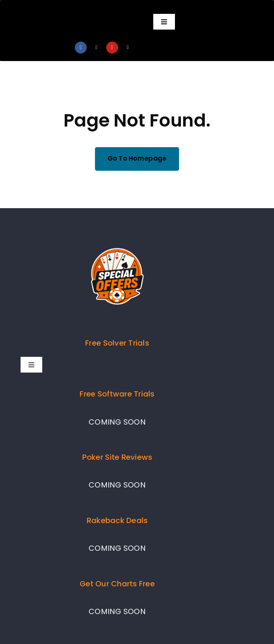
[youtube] (112, 48)
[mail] (128, 48)
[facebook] (81, 48)
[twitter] (96, 48)
